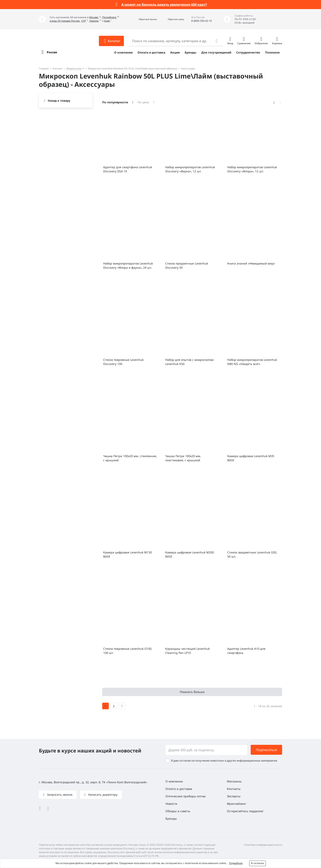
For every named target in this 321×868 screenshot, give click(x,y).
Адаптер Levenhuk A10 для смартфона (246, 651)
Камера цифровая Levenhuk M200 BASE (190, 554)
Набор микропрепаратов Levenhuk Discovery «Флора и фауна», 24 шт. (128, 265)
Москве (94, 17)
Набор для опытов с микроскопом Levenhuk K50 (189, 362)
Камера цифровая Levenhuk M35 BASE (251, 458)
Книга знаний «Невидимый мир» (251, 263)
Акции (175, 52)
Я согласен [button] (258, 863)
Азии (107, 21)
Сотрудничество (248, 52)
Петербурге (110, 17)
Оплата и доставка (151, 52)
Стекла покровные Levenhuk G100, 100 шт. (128, 651)
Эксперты (234, 796)
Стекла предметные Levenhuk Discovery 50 (187, 265)
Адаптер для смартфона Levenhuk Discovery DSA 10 (128, 169)
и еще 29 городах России (65, 21)
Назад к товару (59, 101)
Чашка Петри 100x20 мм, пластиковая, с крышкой (183, 458)
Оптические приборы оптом (186, 796)
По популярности (115, 102)
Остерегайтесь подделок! (245, 811)
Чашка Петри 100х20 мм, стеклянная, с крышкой (130, 458)
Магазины (234, 781)
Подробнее (236, 863)
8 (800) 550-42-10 (202, 21)
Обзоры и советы (178, 811)
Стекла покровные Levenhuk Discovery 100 (123, 362)
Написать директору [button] (102, 795)
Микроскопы (74, 69)
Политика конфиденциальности (263, 845)
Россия (52, 52)
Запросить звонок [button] (59, 795)
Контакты (234, 789)
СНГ (84, 21)
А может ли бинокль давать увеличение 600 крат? (164, 5)
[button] (143, 19)
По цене (143, 102)
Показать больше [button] (192, 692)
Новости (171, 804)
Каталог (58, 69)
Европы (94, 21)
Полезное (272, 52)
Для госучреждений (216, 52)
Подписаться (266, 750)
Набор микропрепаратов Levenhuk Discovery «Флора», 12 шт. (252, 169)
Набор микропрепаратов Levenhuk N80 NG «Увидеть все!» (252, 362)
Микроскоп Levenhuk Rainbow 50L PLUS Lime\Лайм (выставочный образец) (132, 69)
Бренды (190, 52)
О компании (123, 52)
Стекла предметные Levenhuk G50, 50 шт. (252, 554)
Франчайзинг (237, 804)
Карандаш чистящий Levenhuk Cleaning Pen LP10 (187, 651)
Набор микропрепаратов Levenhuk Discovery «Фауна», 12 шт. (190, 169)
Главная (44, 69)
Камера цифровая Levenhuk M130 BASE (128, 554)
